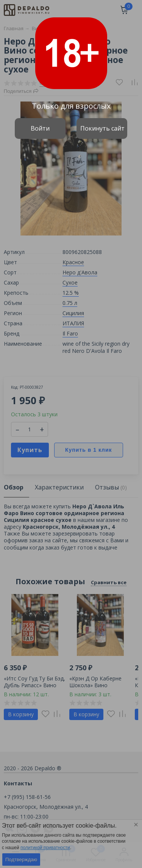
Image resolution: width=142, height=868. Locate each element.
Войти (40, 128)
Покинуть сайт (102, 128)
